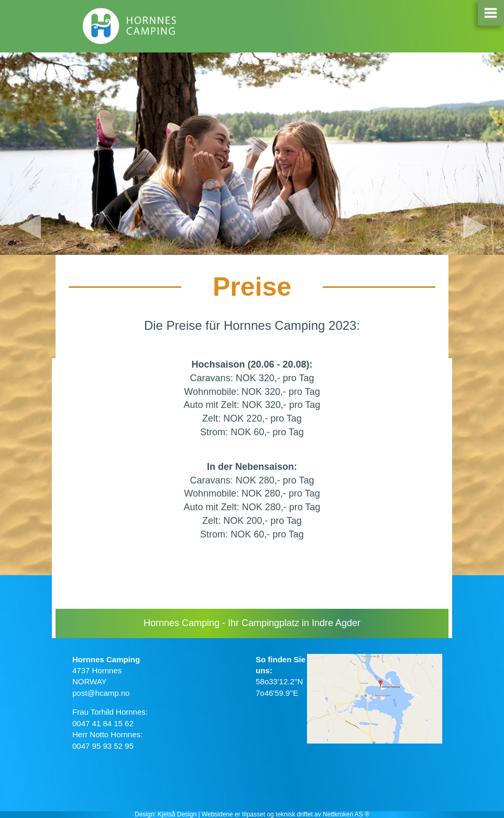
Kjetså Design (177, 814)
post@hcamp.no (101, 693)
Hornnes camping (130, 29)
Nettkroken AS (343, 814)
